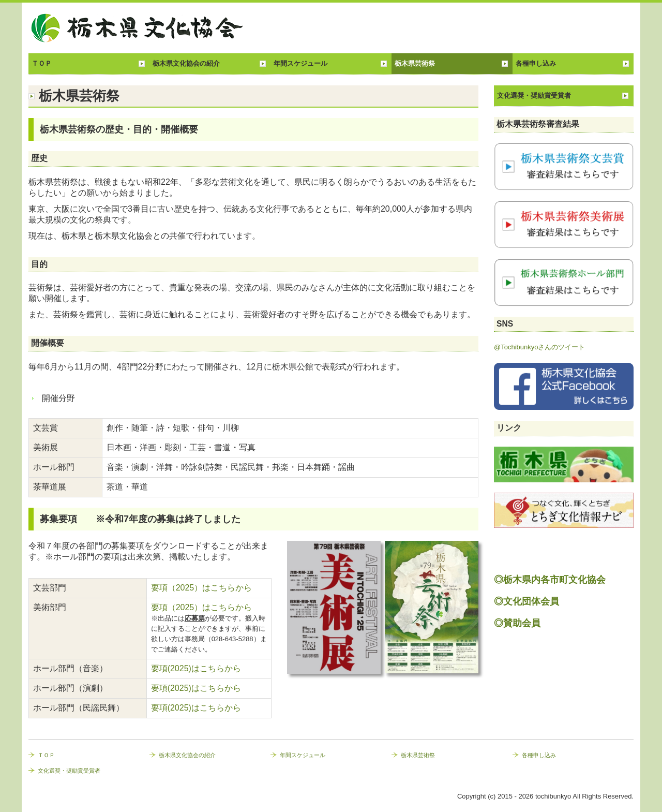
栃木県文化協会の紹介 (186, 63)
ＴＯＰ (42, 63)
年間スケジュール (300, 63)
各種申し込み (536, 63)
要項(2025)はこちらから (196, 668)
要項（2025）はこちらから (203, 588)
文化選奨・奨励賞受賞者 (534, 95)
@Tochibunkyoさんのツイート (539, 347)
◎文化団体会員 (526, 601)
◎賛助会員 (517, 623)
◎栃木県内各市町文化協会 (550, 580)
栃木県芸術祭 (415, 63)
